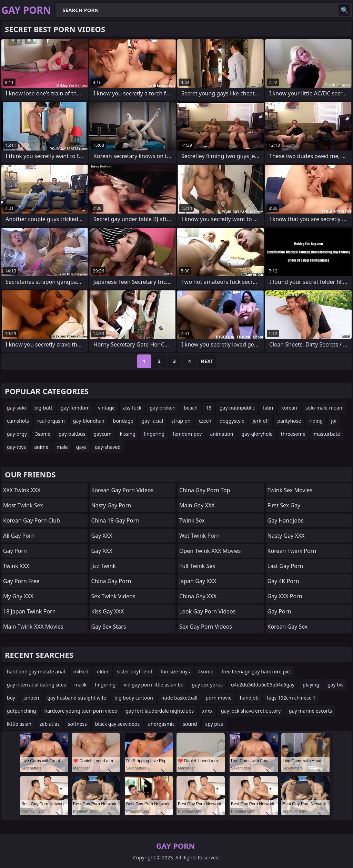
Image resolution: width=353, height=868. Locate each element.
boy (11, 698)
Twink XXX (16, 566)
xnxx (207, 711)
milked (81, 671)
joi (334, 421)
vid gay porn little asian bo (154, 685)
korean (289, 408)
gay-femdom (75, 408)
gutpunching (21, 711)
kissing (127, 434)
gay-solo (16, 408)
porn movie (219, 698)
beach (191, 408)
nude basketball (179, 698)
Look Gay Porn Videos (207, 611)
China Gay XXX (198, 596)
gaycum (102, 434)
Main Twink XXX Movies (33, 627)
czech (205, 421)
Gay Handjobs (286, 520)
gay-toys (16, 447)
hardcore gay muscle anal (36, 671)
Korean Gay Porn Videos (123, 490)
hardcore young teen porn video (81, 711)
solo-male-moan (324, 408)
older (103, 671)
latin (268, 408)
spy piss (214, 724)
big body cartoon (134, 698)
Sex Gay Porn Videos (206, 627)
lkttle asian (19, 724)
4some (206, 671)
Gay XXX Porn (285, 596)
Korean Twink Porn (292, 551)
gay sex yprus (208, 685)
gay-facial (152, 421)
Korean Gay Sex (288, 627)
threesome (293, 434)
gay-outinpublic (237, 408)
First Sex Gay (284, 505)
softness (77, 724)
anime (41, 447)
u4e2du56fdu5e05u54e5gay (263, 685)
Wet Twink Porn (199, 536)
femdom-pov (187, 434)
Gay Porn (15, 551)
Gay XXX (102, 536)
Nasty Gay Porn (111, 505)
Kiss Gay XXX (108, 611)
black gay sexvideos (117, 724)
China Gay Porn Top (205, 490)
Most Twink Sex (23, 505)
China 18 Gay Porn (115, 520)
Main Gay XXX (197, 505)
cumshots (18, 421)
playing (311, 685)
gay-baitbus (72, 434)
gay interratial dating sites (36, 685)
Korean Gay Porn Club (32, 520)
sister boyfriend (135, 671)
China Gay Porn (111, 581)
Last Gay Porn (285, 566)
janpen (31, 698)
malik (80, 685)
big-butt (43, 408)
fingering (154, 434)
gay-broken (163, 408)
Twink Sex (192, 520)
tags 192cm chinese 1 (291, 698)
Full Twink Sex (197, 566)
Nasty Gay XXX (286, 536)
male (62, 447)
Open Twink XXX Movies (210, 551)
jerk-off (261, 421)
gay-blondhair (89, 421)
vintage (106, 408)
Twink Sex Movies (290, 490)
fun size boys (175, 671)
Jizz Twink (104, 566)
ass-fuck (132, 408)
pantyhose (289, 421)
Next (207, 361)
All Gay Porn (19, 536)
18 (209, 408)
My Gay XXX (18, 596)
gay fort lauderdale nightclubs (160, 711)
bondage (123, 421)
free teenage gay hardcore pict (256, 671)
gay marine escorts (310, 711)
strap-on (181, 421)
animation (221, 434)
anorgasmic (161, 724)
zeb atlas (50, 724)
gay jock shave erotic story (251, 711)
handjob (249, 698)
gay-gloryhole (257, 434)
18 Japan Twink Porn (29, 611)
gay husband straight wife (77, 698)
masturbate (327, 434)
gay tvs (335, 685)
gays (81, 447)
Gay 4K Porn (283, 581)
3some (43, 434)
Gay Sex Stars (109, 627)
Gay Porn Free (21, 581)
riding (316, 421)
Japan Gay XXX (198, 581)
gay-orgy (17, 434)
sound (190, 724)
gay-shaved (108, 447)
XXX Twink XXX (22, 490)
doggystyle (232, 421)
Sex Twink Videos (113, 596)
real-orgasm (51, 421)
